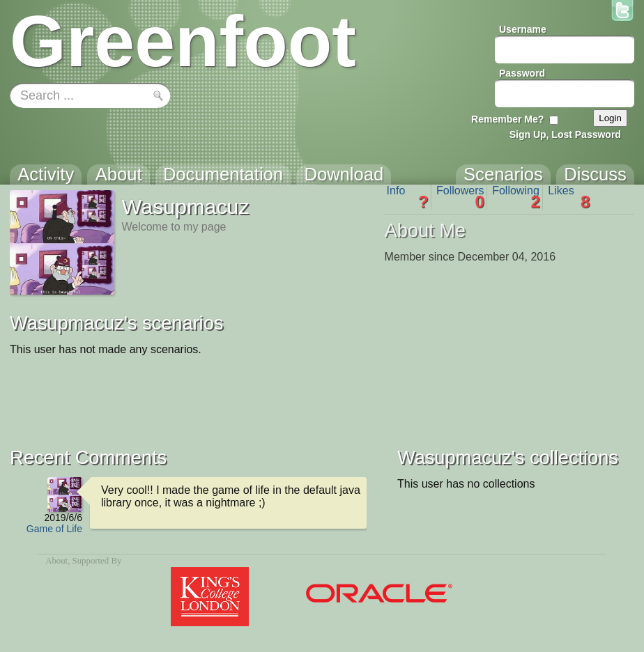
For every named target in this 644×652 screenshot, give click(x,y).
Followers (460, 197)
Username (523, 29)
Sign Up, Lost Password (565, 134)
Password (522, 73)
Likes (569, 197)
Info (408, 197)
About (56, 561)
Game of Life (54, 529)
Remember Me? (507, 119)
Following (516, 197)
